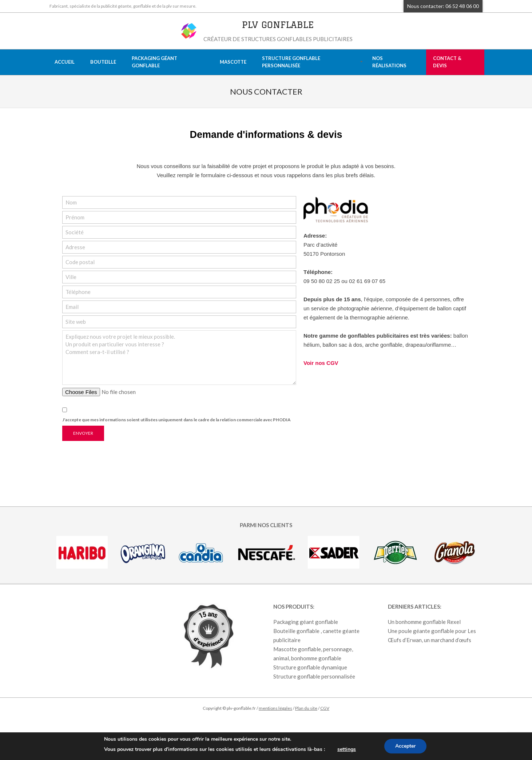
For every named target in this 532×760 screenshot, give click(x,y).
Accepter (405, 746)
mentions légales (275, 708)
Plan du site (306, 708)
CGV (325, 708)
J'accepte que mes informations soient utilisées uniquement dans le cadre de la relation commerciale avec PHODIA (176, 420)
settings (347, 749)
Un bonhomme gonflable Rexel (424, 622)
